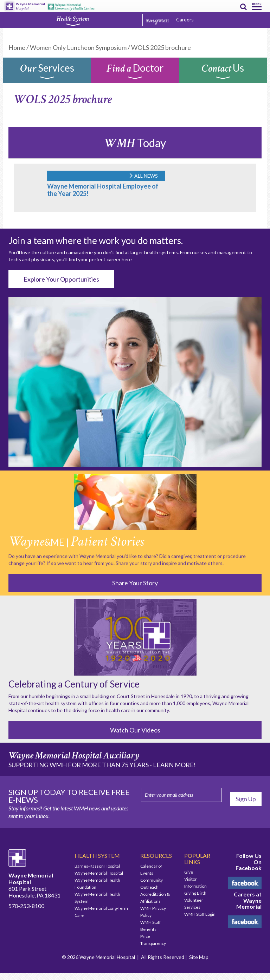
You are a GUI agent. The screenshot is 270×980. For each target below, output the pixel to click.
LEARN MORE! (174, 765)
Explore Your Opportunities (61, 279)
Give (189, 872)
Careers (185, 19)
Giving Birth (195, 893)
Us (223, 72)
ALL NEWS (143, 176)
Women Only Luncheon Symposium (78, 47)
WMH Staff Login (200, 914)
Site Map (199, 957)
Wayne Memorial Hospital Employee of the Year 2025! (103, 190)
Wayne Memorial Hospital (99, 873)
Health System (73, 21)
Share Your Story (135, 583)
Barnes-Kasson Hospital (97, 866)
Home (17, 47)
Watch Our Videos (135, 730)
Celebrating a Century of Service (74, 684)
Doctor (135, 72)
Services (47, 72)
